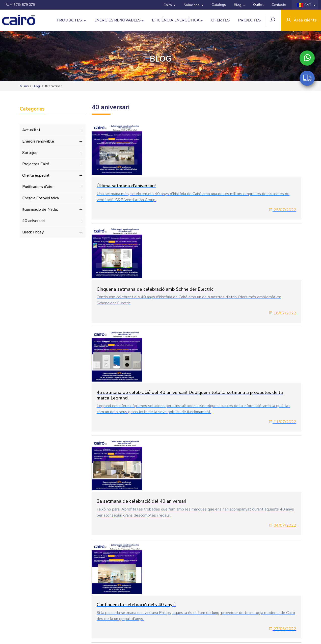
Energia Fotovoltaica (53, 198)
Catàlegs (219, 5)
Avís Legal (115, 612)
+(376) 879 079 (20, 5)
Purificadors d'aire (53, 187)
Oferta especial (53, 175)
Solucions (192, 5)
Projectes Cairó (53, 164)
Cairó (168, 5)
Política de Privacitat (142, 612)
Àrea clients (301, 21)
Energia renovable (53, 141)
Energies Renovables (117, 20)
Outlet (258, 5)
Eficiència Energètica (176, 20)
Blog (238, 5)
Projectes (249, 20)
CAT (305, 5)
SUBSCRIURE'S (286, 614)
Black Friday (53, 232)
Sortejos (53, 153)
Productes (70, 20)
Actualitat (53, 130)
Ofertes (220, 20)
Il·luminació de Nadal (53, 209)
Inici (24, 86)
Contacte (279, 5)
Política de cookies (176, 612)
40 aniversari (53, 221)
